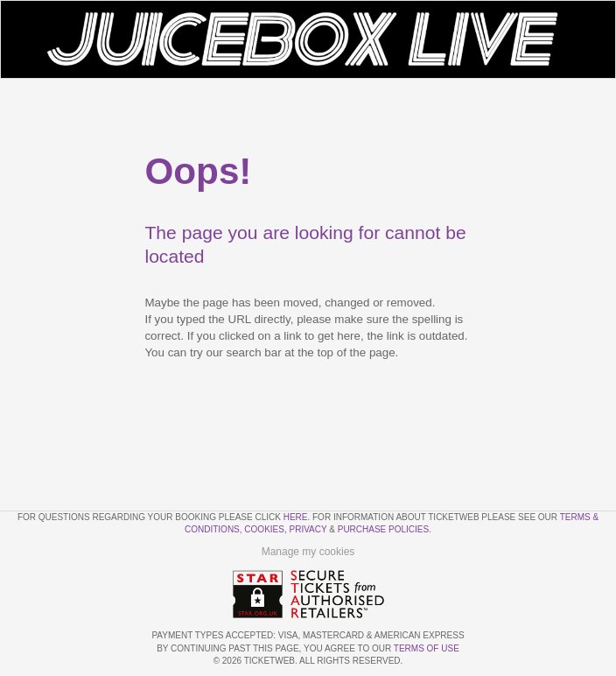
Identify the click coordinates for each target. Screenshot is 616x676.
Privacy (308, 529)
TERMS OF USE (427, 648)
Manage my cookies (308, 552)
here (296, 517)
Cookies (264, 529)
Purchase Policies (383, 529)
